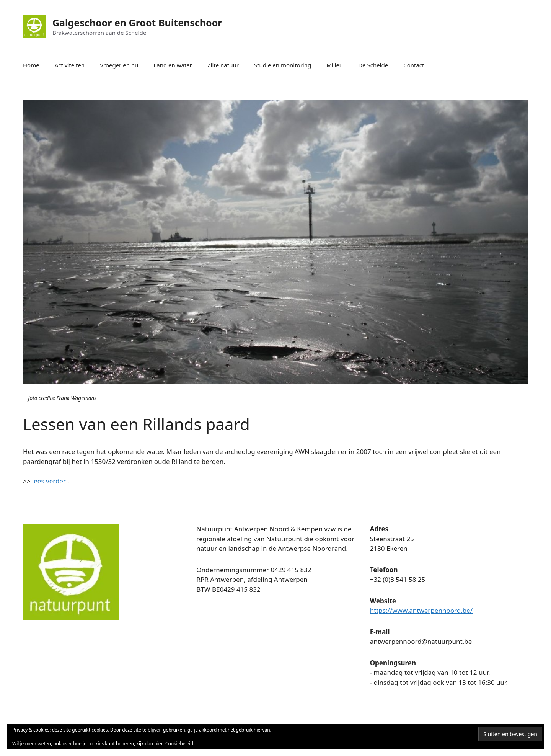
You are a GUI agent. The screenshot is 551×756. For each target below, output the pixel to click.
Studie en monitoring (283, 65)
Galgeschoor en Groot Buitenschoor (137, 23)
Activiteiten (70, 65)
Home (31, 65)
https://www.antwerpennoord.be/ (421, 610)
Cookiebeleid (179, 744)
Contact (414, 65)
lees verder (49, 481)
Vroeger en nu (119, 65)
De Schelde (373, 65)
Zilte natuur (223, 65)
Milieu (335, 65)
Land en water (173, 65)
